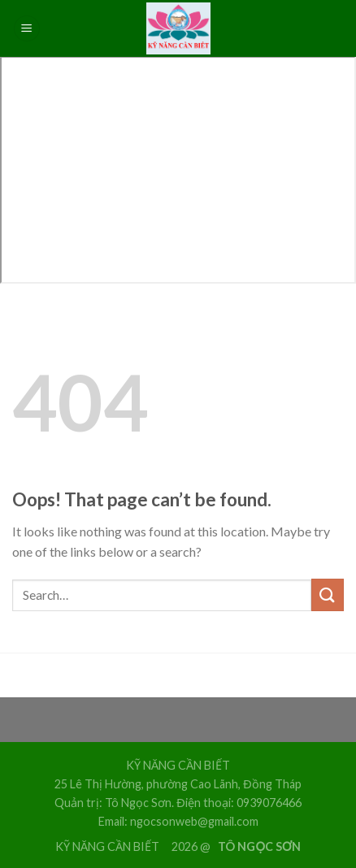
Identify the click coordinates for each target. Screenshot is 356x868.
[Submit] (328, 595)
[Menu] (27, 29)
